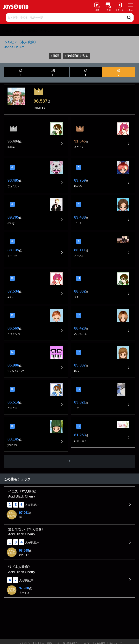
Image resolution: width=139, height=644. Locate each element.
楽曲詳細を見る (78, 56)
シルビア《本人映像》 (21, 42)
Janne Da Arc (14, 47)
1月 (21, 71)
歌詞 (56, 56)
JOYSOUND (16, 7)
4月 (118, 71)
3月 (86, 71)
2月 (53, 71)
